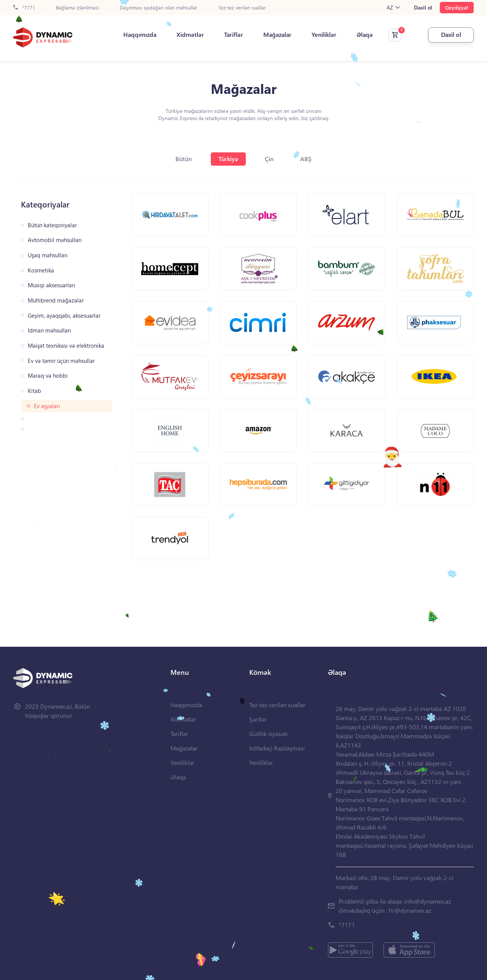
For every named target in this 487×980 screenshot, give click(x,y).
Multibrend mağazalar (56, 300)
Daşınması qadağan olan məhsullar (159, 8)
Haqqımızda (140, 35)
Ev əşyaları (47, 406)
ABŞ (306, 159)
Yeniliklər (324, 35)
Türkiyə (228, 159)
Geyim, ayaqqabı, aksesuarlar (64, 316)
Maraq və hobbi (48, 376)
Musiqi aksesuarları (52, 285)
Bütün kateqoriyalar (52, 225)
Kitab (34, 391)
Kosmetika (41, 270)
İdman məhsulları (49, 330)
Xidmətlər (190, 35)
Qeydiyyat (457, 7)
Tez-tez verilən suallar (242, 8)
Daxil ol (423, 8)
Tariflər (234, 35)
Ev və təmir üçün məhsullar (61, 361)
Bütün (184, 159)
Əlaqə (365, 35)
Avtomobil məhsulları (55, 240)
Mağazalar (277, 35)
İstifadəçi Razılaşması (277, 748)
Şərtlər (258, 719)
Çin (269, 159)
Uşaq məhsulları (48, 255)
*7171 (24, 8)
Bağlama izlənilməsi (77, 8)
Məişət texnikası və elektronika (66, 346)
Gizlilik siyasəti (268, 734)
